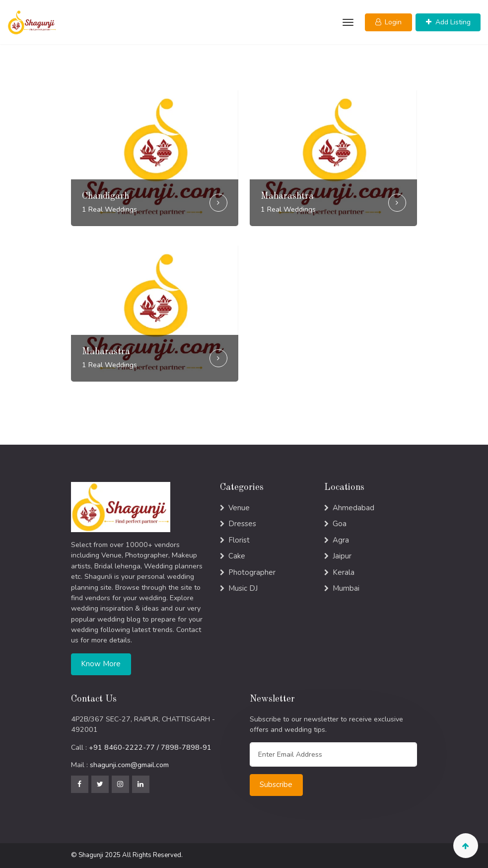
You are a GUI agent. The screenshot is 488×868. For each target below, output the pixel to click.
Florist (239, 540)
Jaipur (342, 556)
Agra (341, 540)
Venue (239, 508)
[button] (388, 22)
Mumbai (346, 588)
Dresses (242, 524)
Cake (237, 556)
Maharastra (106, 352)
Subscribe (276, 785)
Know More (101, 664)
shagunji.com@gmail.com (129, 765)
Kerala (344, 572)
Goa (340, 524)
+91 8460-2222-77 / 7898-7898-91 (150, 748)
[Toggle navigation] (347, 22)
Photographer (252, 572)
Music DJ (243, 588)
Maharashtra (287, 196)
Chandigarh (105, 196)
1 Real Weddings (109, 209)
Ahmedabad (353, 508)
